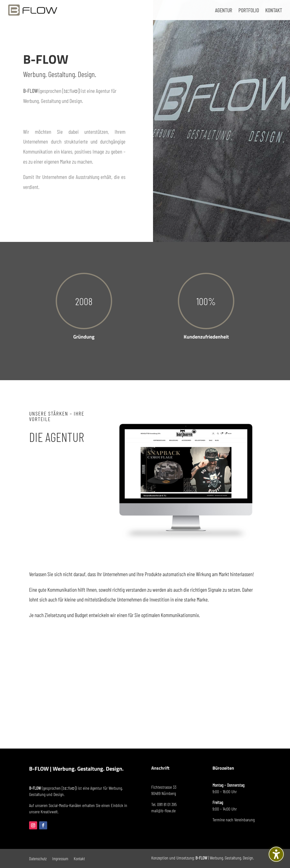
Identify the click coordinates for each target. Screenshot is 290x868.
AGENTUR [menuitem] (224, 11)
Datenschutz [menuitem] (38, 858)
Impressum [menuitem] (60, 858)
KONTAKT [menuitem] (274, 11)
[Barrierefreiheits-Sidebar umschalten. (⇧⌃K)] (276, 854)
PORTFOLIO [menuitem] (249, 11)
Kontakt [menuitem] (79, 858)
